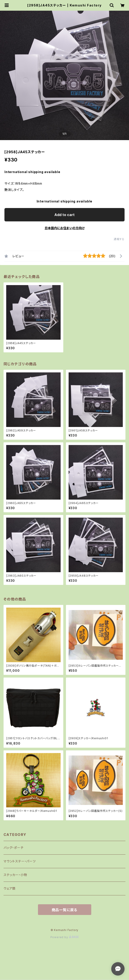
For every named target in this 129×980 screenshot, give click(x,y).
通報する (119, 239)
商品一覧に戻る (65, 910)
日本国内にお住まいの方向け (65, 228)
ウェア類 (10, 888)
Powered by (65, 937)
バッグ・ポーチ (14, 848)
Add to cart (64, 215)
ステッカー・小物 (15, 875)
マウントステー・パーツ (20, 861)
